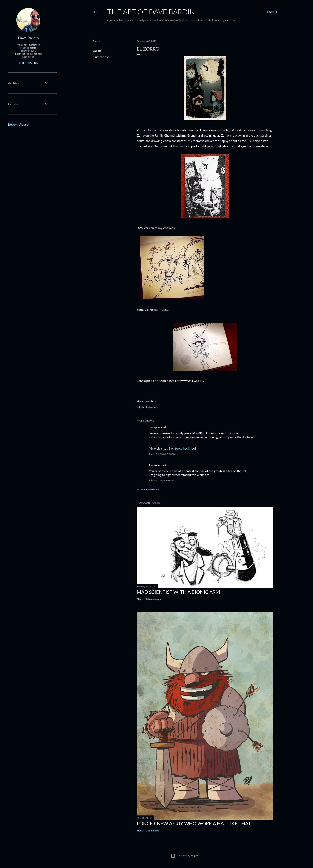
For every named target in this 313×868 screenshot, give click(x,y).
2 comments (153, 831)
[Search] (271, 12)
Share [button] (97, 41)
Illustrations (101, 57)
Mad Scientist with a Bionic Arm (178, 592)
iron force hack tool (182, 448)
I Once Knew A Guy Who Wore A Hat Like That (194, 823)
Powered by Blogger (185, 856)
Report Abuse (18, 124)
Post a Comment (148, 489)
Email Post (152, 401)
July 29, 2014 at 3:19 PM (162, 480)
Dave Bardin (28, 38)
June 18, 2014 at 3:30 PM (162, 454)
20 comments (153, 599)
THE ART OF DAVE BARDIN (151, 12)
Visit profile (28, 63)
